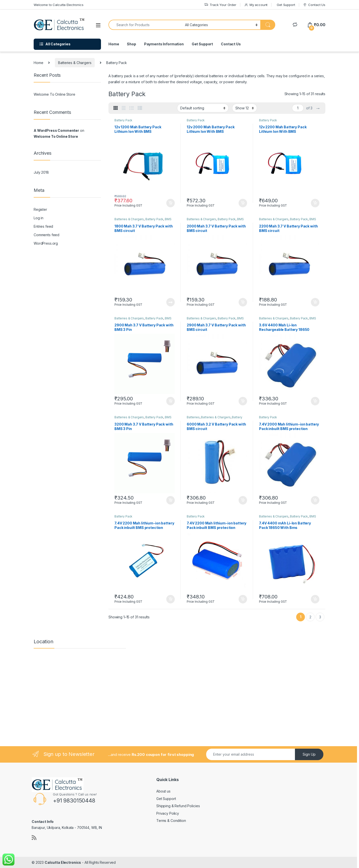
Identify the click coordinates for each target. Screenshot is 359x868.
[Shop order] (203, 108)
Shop (131, 44)
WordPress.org (46, 243)
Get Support (286, 5)
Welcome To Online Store (54, 94)
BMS (168, 219)
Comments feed (46, 235)
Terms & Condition (171, 821)
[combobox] (145, 25)
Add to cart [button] (171, 203)
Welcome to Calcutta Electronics (59, 5)
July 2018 (41, 172)
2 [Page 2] (310, 617)
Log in (39, 218)
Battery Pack (123, 120)
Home (114, 44)
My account (256, 5)
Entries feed (43, 226)
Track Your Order (220, 5)
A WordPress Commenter (56, 130)
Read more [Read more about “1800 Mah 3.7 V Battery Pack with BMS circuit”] (171, 302)
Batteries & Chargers (75, 63)
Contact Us (314, 5)
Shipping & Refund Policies (178, 806)
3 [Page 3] (320, 617)
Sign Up (309, 754)
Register (40, 209)
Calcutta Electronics (63, 862)
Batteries (193, 417)
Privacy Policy (168, 813)
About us (163, 791)
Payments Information (164, 44)
